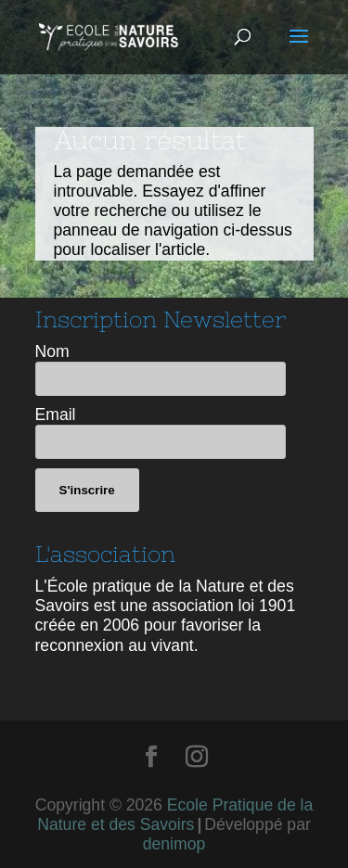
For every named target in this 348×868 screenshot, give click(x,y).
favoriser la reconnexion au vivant (148, 635)
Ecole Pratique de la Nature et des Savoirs (175, 815)
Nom (52, 351)
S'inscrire (87, 490)
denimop (174, 844)
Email (56, 415)
